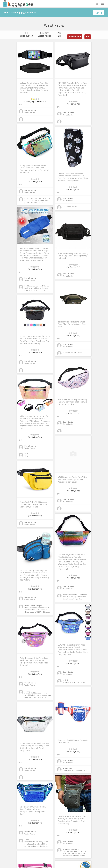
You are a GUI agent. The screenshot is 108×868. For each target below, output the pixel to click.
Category (44, 34)
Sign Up (99, 13)
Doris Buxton (30, 110)
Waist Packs (30, 112)
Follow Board (75, 37)
